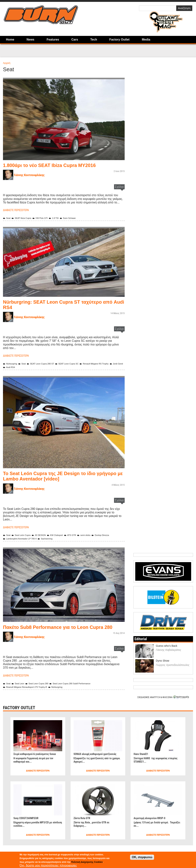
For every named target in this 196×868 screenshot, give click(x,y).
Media (146, 40)
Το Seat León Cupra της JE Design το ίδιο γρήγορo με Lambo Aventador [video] (56, 476)
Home (10, 40)
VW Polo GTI (44, 218)
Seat (7, 218)
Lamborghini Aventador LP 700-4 (22, 539)
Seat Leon (19, 689)
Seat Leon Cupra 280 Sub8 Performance (78, 689)
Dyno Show (163, 666)
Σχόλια (119, 187)
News (30, 40)
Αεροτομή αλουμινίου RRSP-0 (152, 823)
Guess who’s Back (167, 651)
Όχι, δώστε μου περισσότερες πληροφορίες (48, 865)
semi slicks (93, 535)
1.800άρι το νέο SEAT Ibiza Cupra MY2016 (56, 165)
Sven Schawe (75, 218)
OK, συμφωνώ (142, 857)
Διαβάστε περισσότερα (18, 210)
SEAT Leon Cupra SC (75, 364)
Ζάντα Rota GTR (83, 823)
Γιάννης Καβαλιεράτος (169, 655)
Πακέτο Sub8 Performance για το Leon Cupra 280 (60, 630)
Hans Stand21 (142, 759)
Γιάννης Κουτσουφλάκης (31, 175)
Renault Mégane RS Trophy (105, 364)
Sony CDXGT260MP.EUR (28, 823)
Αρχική (7, 63)
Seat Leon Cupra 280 (41, 689)
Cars (75, 40)
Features (53, 40)
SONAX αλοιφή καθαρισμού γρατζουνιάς (90, 761)
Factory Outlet (119, 40)
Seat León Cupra (23, 535)
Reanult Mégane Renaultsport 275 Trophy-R (28, 692)
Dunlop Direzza (112, 535)
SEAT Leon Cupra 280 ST (45, 364)
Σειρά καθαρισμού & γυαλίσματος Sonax (38, 759)
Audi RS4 (26, 367)
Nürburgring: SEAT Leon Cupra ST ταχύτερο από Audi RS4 (59, 304)
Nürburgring (11, 364)
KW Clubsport (61, 535)
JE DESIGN (43, 535)
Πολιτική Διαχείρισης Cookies (87, 862)
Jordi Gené (11, 367)
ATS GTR (78, 535)
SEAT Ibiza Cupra (23, 218)
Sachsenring (51, 539)
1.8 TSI (60, 218)
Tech (94, 40)
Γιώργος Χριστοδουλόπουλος (173, 670)
